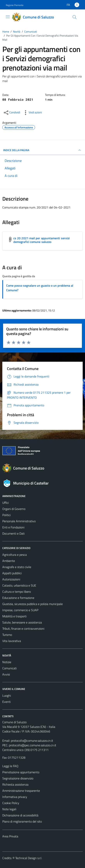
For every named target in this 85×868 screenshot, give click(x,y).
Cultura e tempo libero (17, 592)
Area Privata (10, 836)
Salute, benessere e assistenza (22, 622)
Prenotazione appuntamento (21, 772)
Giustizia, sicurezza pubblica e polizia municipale (33, 604)
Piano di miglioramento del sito (22, 821)
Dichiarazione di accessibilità (20, 815)
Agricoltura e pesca (15, 555)
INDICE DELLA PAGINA (42, 150)
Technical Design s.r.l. (29, 858)
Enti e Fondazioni (13, 527)
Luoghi (7, 696)
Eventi (6, 702)
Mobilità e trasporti (14, 616)
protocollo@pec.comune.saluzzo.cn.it (33, 745)
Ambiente (9, 561)
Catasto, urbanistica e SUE (19, 585)
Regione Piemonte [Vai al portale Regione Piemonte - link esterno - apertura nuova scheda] (15, 5)
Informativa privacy (15, 797)
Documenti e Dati (13, 533)
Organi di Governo (14, 509)
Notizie (7, 662)
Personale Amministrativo (19, 521)
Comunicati (9, 668)
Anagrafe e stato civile (17, 567)
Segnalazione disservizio (18, 778)
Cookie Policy (11, 803)
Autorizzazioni (11, 579)
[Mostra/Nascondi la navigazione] (8, 17)
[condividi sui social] (12, 113)
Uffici (6, 503)
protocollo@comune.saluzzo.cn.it (32, 741)
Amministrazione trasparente (21, 791)
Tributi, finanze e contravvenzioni (23, 629)
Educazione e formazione (18, 598)
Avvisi (6, 674)
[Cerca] (75, 17)
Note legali (9, 809)
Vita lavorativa (12, 641)
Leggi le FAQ (10, 766)
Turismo (7, 635)
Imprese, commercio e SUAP (20, 610)
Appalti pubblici (12, 573)
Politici (6, 515)
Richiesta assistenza (15, 784)
